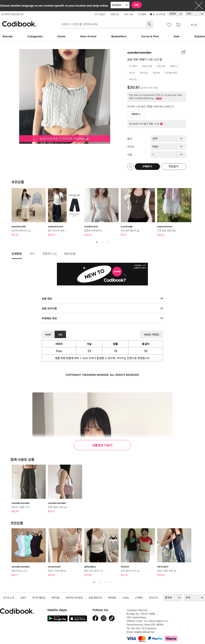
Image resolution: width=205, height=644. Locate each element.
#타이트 (144, 73)
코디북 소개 (9, 598)
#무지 (132, 73)
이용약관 (55, 598)
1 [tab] (97, 242)
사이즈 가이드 (152, 335)
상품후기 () (49, 254)
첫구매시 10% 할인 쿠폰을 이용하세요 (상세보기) (150, 107)
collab (125, 598)
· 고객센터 (142, 14)
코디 (32, 254)
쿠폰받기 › (136, 114)
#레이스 (174, 66)
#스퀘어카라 (171, 73)
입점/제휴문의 (95, 598)
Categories (35, 36)
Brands (8, 36)
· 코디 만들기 (99, 14)
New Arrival (88, 36)
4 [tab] (111, 582)
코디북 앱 (161, 14)
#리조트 (133, 79)
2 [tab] (103, 242)
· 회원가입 (114, 14)
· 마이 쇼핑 (128, 14)
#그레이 (133, 66)
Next (196, 213)
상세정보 (17, 254)
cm (60, 334)
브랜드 (23, 598)
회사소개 (153, 598)
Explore (200, 36)
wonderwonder (139, 53)
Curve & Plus (150, 36)
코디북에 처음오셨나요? (13, 14)
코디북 (19, 24)
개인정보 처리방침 (74, 598)
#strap (156, 73)
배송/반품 (70, 254)
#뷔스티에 (147, 66)
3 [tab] (108, 242)
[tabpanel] (30, 213)
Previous (9, 213)
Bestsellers (119, 36)
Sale (177, 36)
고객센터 (139, 598)
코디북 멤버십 (39, 598)
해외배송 (112, 598)
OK (137, 5)
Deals (61, 36)
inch (48, 334)
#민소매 (161, 66)
